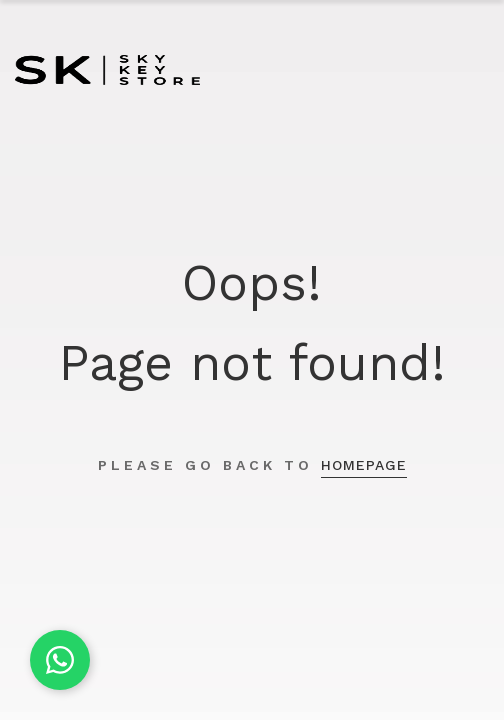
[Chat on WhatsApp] (60, 660)
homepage (364, 465)
